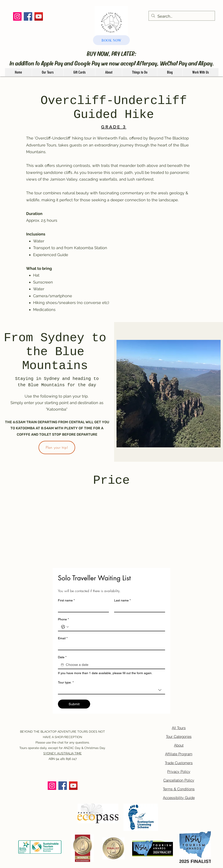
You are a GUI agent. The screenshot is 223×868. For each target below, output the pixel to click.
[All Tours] (179, 728)
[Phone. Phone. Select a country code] (65, 627)
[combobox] (111, 690)
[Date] (62, 665)
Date (62, 657)
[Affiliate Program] (179, 754)
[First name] (82, 608)
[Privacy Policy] (179, 771)
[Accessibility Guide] (179, 797)
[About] (179, 745)
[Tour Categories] (179, 737)
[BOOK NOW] (111, 40)
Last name (122, 600)
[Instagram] (17, 16)
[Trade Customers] (179, 763)
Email (63, 638)
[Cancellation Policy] (179, 780)
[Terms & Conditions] (179, 789)
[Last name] (138, 608)
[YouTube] (39, 16)
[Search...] (182, 16)
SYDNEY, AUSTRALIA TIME (63, 753)
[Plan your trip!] (57, 447)
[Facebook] (28, 16)
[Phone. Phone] (116, 627)
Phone (63, 619)
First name (66, 600)
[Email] (110, 646)
